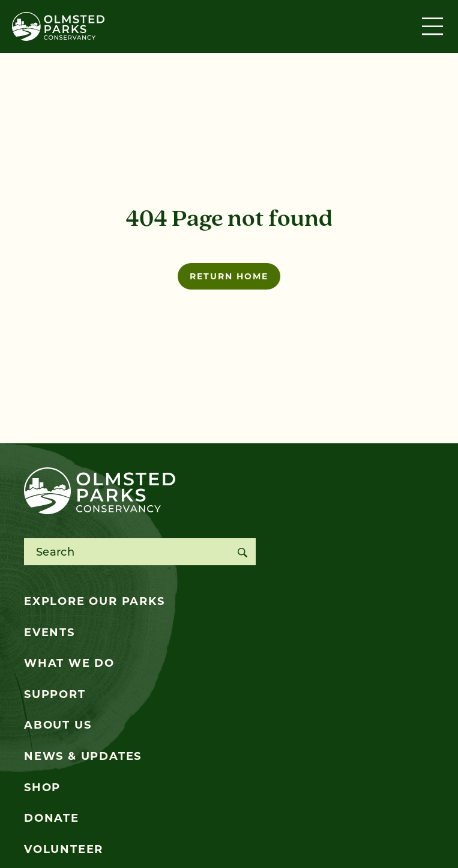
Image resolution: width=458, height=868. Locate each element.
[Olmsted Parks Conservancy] (58, 26)
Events (50, 633)
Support (55, 694)
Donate (52, 818)
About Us (58, 725)
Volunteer (64, 849)
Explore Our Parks (95, 601)
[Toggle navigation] (434, 26)
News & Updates (83, 756)
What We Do (69, 663)
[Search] (242, 552)
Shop (42, 788)
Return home (229, 276)
